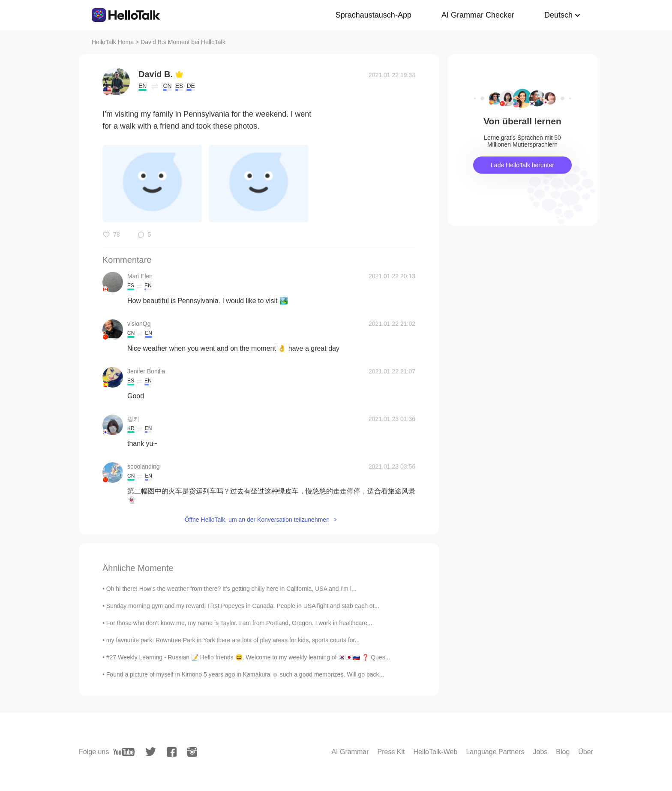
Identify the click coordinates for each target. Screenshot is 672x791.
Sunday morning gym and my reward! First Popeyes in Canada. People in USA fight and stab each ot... (243, 606)
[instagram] (192, 752)
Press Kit (391, 752)
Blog (563, 752)
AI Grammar (350, 752)
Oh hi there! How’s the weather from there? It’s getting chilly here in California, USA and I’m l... (231, 589)
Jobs (540, 752)
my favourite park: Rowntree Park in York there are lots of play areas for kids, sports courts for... (233, 640)
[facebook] (172, 752)
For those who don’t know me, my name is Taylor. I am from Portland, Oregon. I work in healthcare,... (240, 623)
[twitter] (151, 752)
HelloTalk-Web (436, 752)
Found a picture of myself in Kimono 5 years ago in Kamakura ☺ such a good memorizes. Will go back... (245, 674)
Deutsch (558, 15)
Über (586, 752)
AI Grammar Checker (478, 15)
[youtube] (124, 752)
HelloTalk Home (113, 42)
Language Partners (495, 752)
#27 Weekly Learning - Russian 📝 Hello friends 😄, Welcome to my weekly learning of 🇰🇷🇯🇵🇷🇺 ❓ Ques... (248, 657)
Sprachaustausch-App (373, 15)
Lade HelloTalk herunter (522, 165)
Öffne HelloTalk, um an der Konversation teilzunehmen (257, 520)
